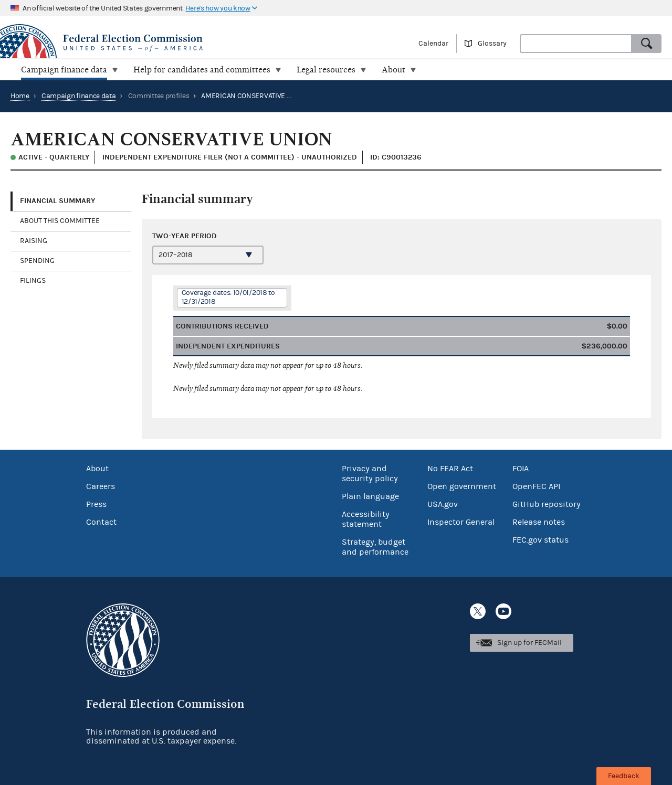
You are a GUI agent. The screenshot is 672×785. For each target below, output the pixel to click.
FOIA (521, 469)
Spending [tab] (37, 261)
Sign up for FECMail (529, 643)
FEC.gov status (540, 540)
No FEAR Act (450, 469)
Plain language (370, 496)
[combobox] (576, 44)
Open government (462, 486)
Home (20, 96)
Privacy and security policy (370, 474)
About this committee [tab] (60, 221)
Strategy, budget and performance (375, 547)
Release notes (539, 522)
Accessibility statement (366, 519)
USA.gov (443, 504)
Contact (101, 522)
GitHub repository (547, 504)
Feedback (624, 776)
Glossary (492, 44)
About (97, 469)
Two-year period (185, 236)
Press (96, 504)
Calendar (433, 44)
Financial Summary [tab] (57, 201)
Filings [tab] (33, 281)
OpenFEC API (536, 486)
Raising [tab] (34, 241)
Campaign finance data (79, 96)
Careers (101, 486)
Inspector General (461, 522)
